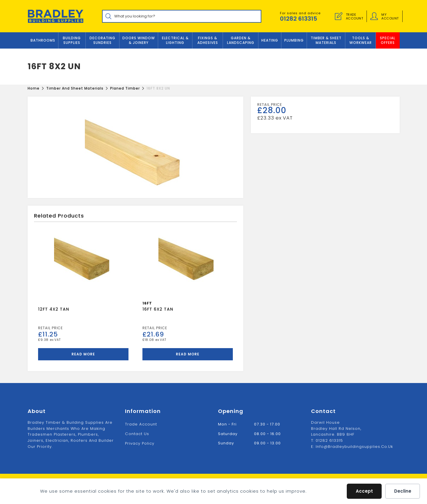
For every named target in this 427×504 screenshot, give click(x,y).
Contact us (137, 433)
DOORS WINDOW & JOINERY (139, 40)
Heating (270, 41)
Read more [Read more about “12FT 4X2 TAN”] (83, 354)
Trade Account (141, 424)
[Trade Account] (339, 16)
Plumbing (294, 41)
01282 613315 (299, 19)
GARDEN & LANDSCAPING (241, 40)
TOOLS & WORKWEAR (361, 40)
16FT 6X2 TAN (158, 309)
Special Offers (388, 40)
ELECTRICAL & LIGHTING (175, 40)
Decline (403, 491)
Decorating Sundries (102, 40)
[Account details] (374, 16)
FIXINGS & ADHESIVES (208, 40)
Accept (364, 491)
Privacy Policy (140, 443)
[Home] (34, 88)
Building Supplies (72, 40)
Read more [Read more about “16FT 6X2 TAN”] (188, 354)
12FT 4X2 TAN (54, 309)
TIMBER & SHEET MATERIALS (326, 40)
